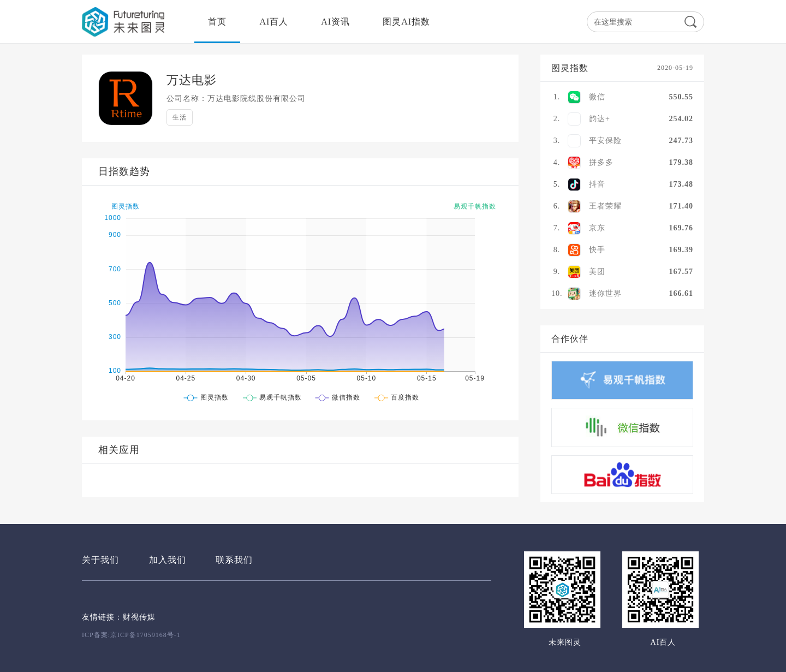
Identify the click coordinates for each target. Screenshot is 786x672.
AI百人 (274, 22)
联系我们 (234, 560)
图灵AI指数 (406, 22)
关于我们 (100, 560)
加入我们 (168, 560)
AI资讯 (335, 22)
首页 (217, 22)
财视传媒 (139, 617)
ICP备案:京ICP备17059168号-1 (131, 635)
